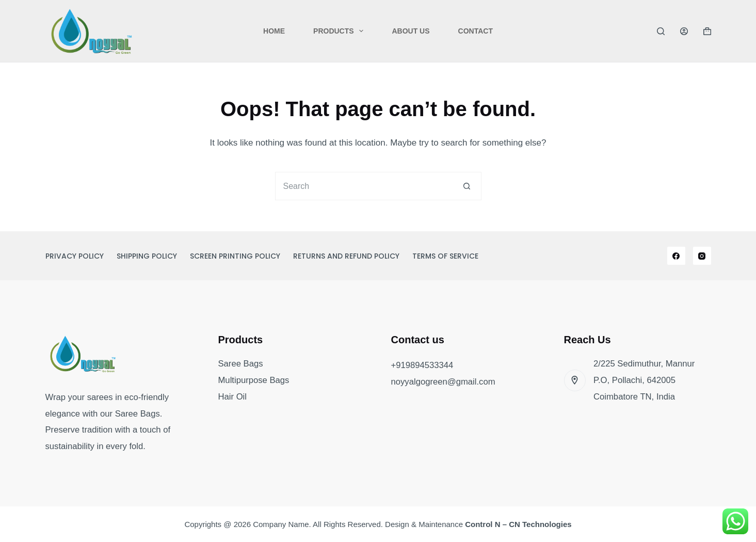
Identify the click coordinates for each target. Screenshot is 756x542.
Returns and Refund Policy (346, 256)
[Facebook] (676, 256)
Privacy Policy (75, 256)
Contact (476, 31)
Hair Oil (233, 397)
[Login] (684, 31)
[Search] (661, 31)
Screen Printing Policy (235, 256)
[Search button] (467, 186)
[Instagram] (702, 256)
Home (274, 31)
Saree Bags (241, 364)
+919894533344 (422, 365)
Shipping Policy (147, 256)
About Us (411, 31)
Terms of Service (445, 256)
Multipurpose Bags (254, 380)
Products (340, 31)
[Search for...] (364, 186)
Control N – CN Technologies (518, 524)
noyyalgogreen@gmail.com (443, 382)
